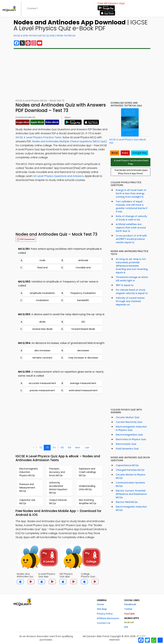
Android (129, 622)
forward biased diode (83, 329)
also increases (42, 350)
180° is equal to (125, 285)
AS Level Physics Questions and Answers (58, 176)
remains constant (42, 358)
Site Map (102, 609)
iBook (115, 153)
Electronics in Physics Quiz (131, 439)
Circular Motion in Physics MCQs (131, 476)
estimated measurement (83, 390)
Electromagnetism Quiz (129, 435)
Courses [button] (32, 8)
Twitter (128, 609)
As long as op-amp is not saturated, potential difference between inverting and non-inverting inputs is (132, 266)
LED (83, 322)
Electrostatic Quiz (126, 444)
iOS (126, 627)
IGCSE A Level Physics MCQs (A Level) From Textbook (45, 36)
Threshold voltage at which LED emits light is (132, 279)
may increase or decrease (83, 358)
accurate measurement (42, 383)
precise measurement (42, 390)
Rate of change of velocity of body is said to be (131, 218)
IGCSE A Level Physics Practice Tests (38, 137)
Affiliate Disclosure (108, 618)
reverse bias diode (42, 329)
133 (62, 448)
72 (40, 448)
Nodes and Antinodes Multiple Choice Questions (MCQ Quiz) (70, 141)
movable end (83, 268)
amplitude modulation (42, 293)
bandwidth (83, 300)
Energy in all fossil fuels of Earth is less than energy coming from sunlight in (131, 193)
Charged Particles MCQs (130, 470)
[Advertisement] (82, 74)
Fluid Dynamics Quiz (127, 449)
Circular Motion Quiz (128, 417)
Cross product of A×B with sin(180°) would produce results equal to (131, 239)
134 (70, 448)
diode (42, 322)
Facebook (130, 604)
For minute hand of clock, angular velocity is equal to (132, 292)
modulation (42, 300)
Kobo (125, 153)
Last (87, 448)
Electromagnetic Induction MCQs (131, 508)
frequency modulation (83, 293)
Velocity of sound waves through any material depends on (130, 301)
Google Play (140, 153)
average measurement (83, 383)
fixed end (42, 268)
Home (100, 604)
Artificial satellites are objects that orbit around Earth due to (131, 228)
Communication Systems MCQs (130, 484)
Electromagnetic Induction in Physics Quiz (131, 428)
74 (54, 448)
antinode (83, 260)
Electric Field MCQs (127, 502)
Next (78, 448)
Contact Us (104, 623)
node (42, 260)
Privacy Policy (105, 614)
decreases (83, 350)
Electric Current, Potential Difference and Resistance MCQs (131, 494)
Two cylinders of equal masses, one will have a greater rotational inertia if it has (132, 207)
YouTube (129, 614)
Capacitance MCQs (127, 465)
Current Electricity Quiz (129, 422)
